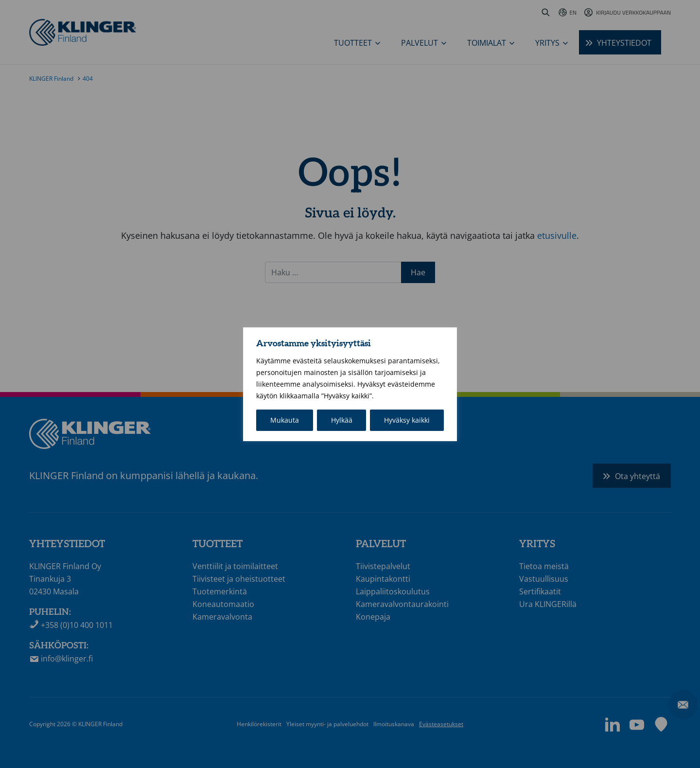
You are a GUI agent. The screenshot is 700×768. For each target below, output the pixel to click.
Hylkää (342, 420)
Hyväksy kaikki (407, 420)
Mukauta (285, 420)
